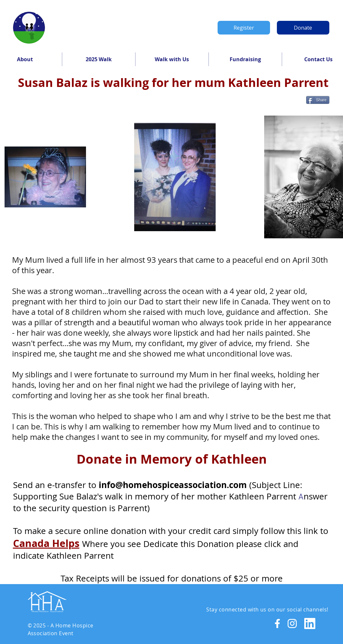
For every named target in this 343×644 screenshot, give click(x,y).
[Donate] (303, 28)
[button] (99, 59)
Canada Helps (46, 543)
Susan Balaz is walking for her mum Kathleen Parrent (173, 83)
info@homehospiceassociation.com (173, 485)
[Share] (318, 100)
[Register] (244, 28)
